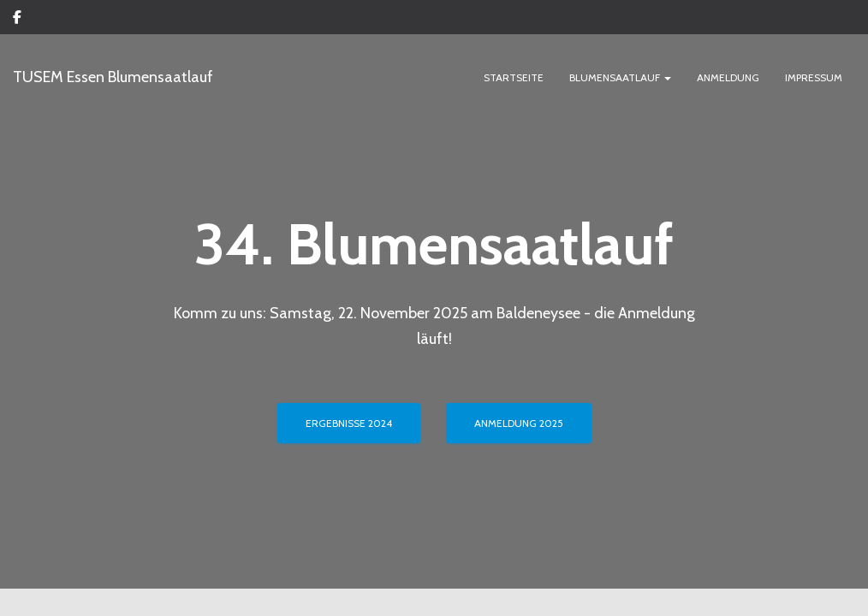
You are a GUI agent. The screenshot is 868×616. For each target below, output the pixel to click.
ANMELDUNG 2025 (519, 338)
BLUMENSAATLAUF (620, 78)
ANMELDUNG (728, 78)
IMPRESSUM (814, 78)
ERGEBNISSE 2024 (349, 338)
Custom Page (17, 20)
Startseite (514, 78)
